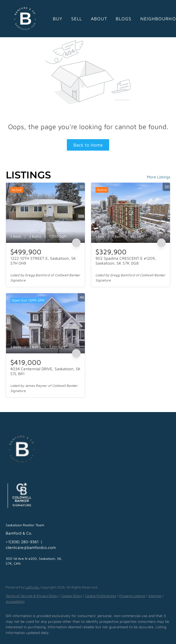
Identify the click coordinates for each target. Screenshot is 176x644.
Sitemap (155, 596)
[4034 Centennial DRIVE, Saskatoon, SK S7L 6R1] (45, 323)
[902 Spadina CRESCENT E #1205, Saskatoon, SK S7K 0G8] (131, 213)
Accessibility (15, 601)
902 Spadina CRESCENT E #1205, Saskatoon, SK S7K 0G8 (126, 261)
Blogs (124, 19)
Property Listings (132, 596)
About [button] (99, 19)
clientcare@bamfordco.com (31, 547)
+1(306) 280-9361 (22, 542)
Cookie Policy (72, 596)
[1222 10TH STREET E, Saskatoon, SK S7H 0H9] (45, 213)
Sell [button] (77, 19)
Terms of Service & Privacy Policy (32, 596)
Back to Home (88, 145)
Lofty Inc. (33, 587)
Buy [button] (58, 19)
